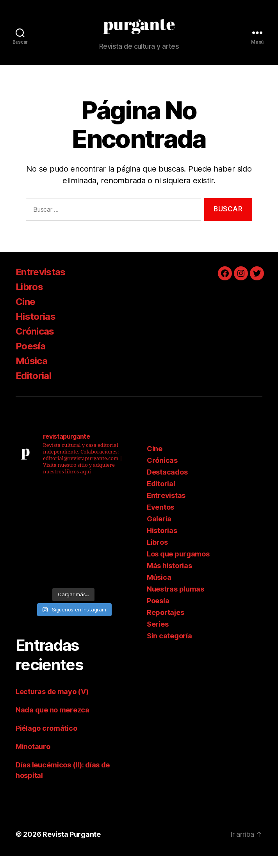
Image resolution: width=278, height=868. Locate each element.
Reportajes (165, 624)
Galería (159, 531)
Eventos (160, 519)
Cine (25, 313)
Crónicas (35, 343)
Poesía (30, 358)
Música (31, 373)
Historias (36, 328)
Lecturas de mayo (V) (52, 703)
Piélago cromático (46, 740)
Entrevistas (41, 284)
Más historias (169, 577)
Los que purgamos (178, 566)
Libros (29, 298)
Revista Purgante (72, 846)
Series (158, 636)
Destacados (167, 484)
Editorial (33, 387)
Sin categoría (169, 647)
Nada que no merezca (53, 722)
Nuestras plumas (176, 601)
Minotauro (33, 758)
